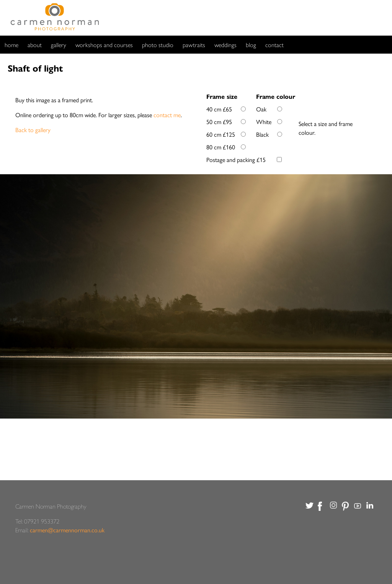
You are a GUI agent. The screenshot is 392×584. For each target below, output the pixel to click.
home (11, 45)
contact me (167, 115)
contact (274, 45)
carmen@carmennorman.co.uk (67, 530)
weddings (225, 45)
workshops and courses (104, 45)
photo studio (158, 45)
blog (251, 45)
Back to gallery (33, 130)
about (35, 45)
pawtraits (194, 45)
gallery (59, 45)
